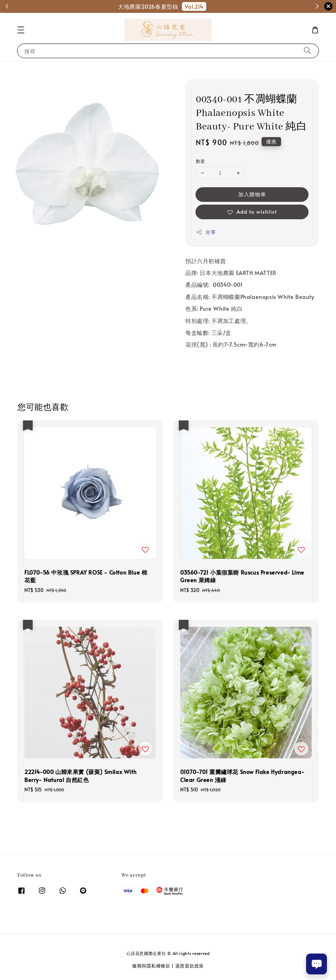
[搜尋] (307, 51)
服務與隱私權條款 (151, 966)
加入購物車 (252, 194)
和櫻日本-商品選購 (224, 6)
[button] (21, 30)
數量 (201, 161)
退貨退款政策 (190, 966)
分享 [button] (206, 232)
